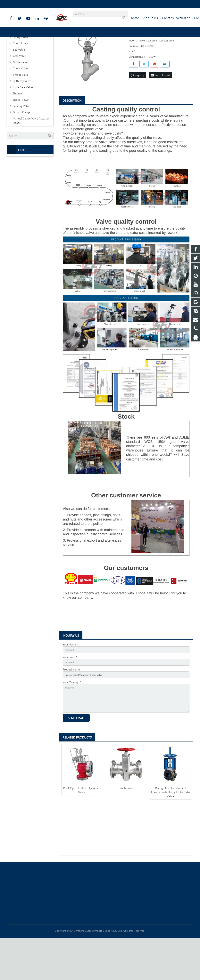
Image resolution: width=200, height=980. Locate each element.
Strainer (18, 128)
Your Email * (70, 692)
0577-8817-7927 (20, 4)
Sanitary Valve (21, 140)
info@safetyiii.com (47, 4)
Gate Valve (19, 90)
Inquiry (137, 109)
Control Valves (22, 78)
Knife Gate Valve (23, 121)
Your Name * (70, 678)
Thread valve (21, 109)
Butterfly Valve (22, 115)
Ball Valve (19, 84)
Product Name (71, 706)
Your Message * (72, 719)
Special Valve (21, 134)
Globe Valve (20, 96)
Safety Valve (20, 71)
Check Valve (20, 103)
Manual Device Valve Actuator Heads (31, 155)
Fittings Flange (22, 146)
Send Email (160, 109)
